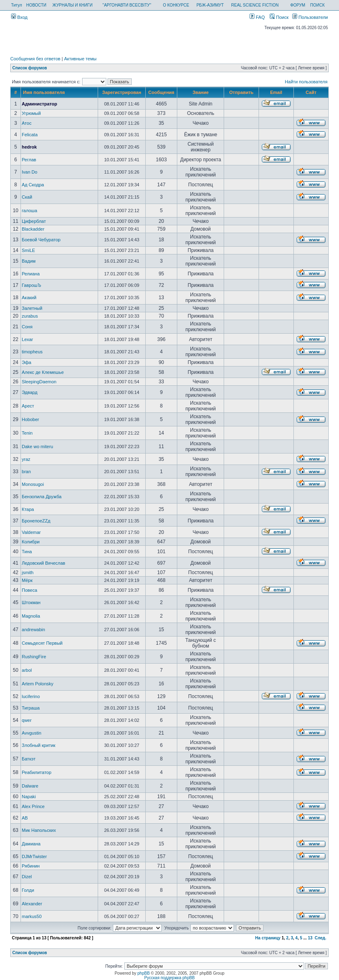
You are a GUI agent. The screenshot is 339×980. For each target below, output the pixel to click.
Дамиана (31, 844)
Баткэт (29, 759)
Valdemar (31, 532)
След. (321, 938)
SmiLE (28, 250)
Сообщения (161, 92)
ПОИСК (317, 5)
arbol (27, 670)
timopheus (32, 352)
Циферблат (34, 221)
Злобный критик (39, 745)
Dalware (30, 786)
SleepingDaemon (39, 382)
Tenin (27, 433)
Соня (27, 327)
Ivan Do (30, 172)
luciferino (31, 696)
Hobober (30, 419)
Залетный (32, 308)
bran (26, 472)
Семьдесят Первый (42, 643)
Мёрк (27, 580)
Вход (19, 17)
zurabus (30, 316)
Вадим (29, 261)
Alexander (32, 904)
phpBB (144, 973)
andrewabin (33, 630)
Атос (27, 123)
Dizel (27, 877)
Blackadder (33, 229)
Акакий (29, 298)
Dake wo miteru (37, 446)
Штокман (31, 602)
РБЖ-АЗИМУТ (210, 5)
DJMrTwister (34, 856)
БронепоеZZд (36, 521)
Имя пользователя (44, 92)
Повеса (29, 590)
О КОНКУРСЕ (176, 5)
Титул (17, 5)
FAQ (257, 17)
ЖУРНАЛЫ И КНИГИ (73, 5)
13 (310, 938)
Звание (200, 92)
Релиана (31, 274)
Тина (27, 552)
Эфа (26, 362)
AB (25, 818)
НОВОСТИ (36, 5)
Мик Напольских (39, 830)
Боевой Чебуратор (41, 240)
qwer (27, 720)
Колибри (31, 542)
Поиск (279, 17)
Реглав (29, 160)
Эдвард (30, 392)
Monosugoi (33, 484)
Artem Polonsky (38, 684)
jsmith (28, 572)
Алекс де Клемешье (43, 372)
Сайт (311, 92)
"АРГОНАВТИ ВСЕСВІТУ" (127, 5)
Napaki (29, 797)
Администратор (39, 104)
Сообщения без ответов (35, 59)
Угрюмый (31, 113)
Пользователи (310, 17)
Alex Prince (33, 806)
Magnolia (31, 616)
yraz (26, 459)
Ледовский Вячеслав (44, 563)
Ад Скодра (33, 185)
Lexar (27, 339)
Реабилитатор (37, 772)
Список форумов (30, 68)
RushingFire (34, 657)
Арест (28, 406)
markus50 (32, 916)
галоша (30, 211)
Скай (27, 197)
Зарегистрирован (122, 92)
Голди (28, 890)
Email (276, 92)
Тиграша (31, 708)
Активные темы (80, 59)
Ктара (28, 509)
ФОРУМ (298, 5)
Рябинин (31, 866)
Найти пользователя (306, 82)
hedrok (29, 147)
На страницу (268, 938)
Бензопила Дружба (42, 497)
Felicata (30, 135)
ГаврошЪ (31, 285)
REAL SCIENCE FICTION (255, 5)
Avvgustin (32, 733)
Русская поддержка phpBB (169, 978)
